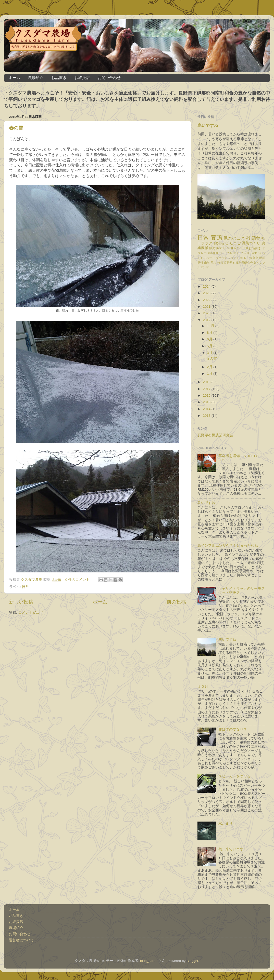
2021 (207, 307)
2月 (210, 367)
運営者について (21, 940)
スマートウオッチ (216, 258)
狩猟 (220, 263)
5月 (210, 346)
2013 (207, 416)
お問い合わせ (109, 78)
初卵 (256, 258)
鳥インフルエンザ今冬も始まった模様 (228, 546)
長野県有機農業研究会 (238, 263)
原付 (200, 263)
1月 (210, 374)
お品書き (59, 78)
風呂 (237, 248)
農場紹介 (36, 78)
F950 (244, 248)
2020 (207, 313)
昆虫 (214, 263)
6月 (210, 339)
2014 (207, 409)
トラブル (226, 253)
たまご (235, 243)
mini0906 (214, 253)
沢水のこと (234, 238)
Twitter (254, 253)
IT (248, 253)
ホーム (14, 78)
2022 (207, 300)
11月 (211, 326)
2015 (207, 402)
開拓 (219, 248)
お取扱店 (82, 78)
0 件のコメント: (78, 580)
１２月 (203, 687)
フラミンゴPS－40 (240, 258)
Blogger (192, 961)
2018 (207, 382)
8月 (210, 333)
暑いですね (206, 503)
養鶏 (216, 238)
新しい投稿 (21, 602)
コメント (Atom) (31, 613)
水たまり (226, 823)
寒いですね (208, 125)
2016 (207, 395)
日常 (26, 587)
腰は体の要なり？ (233, 729)
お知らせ (221, 243)
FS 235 (241, 253)
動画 (262, 258)
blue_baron (149, 961)
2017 (207, 389)
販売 (212, 248)
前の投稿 (176, 602)
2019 (207, 320)
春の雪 (16, 128)
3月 (210, 353)
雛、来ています (231, 849)
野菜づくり (251, 243)
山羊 (207, 263)
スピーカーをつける (234, 776)
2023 (207, 293)
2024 (207, 286)
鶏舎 (256, 238)
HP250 (228, 248)
